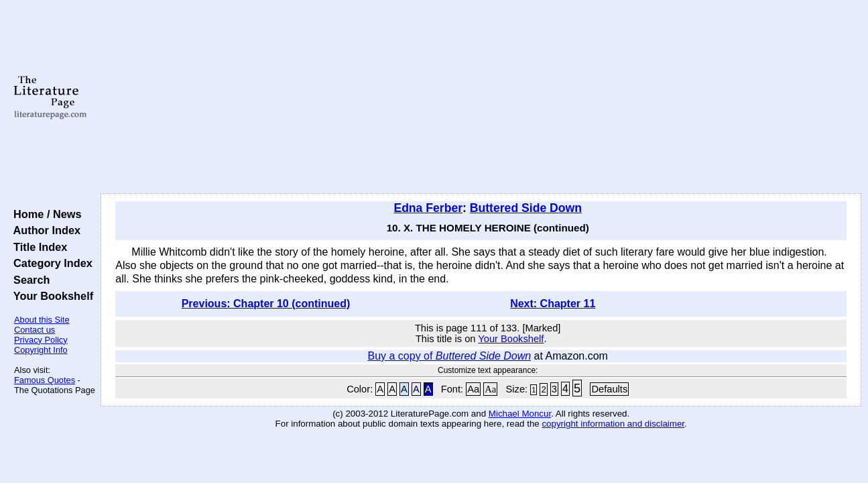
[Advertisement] (481, 97)
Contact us (35, 330)
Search (28, 280)
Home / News (45, 214)
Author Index (44, 230)
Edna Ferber (428, 208)
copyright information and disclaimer (613, 424)
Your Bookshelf (50, 296)
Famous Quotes (45, 380)
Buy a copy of (449, 356)
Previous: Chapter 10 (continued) (266, 304)
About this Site (42, 320)
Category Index (50, 263)
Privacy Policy (41, 340)
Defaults (609, 389)
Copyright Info (41, 350)
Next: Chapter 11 (553, 304)
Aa (473, 389)
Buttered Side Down (526, 208)
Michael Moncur (520, 414)
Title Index (37, 247)
